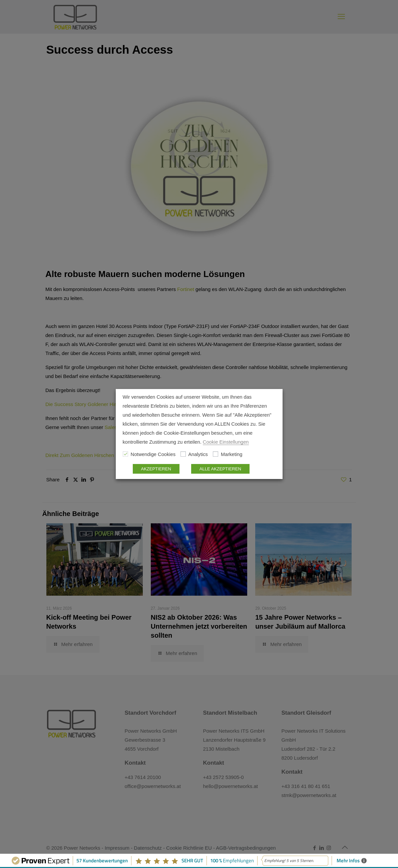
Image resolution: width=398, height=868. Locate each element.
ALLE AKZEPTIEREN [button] (220, 469)
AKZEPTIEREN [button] (156, 469)
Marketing (232, 454)
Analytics (198, 454)
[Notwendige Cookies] (125, 454)
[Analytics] (183, 454)
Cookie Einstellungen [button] (226, 442)
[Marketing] (216, 454)
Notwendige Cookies (153, 454)
